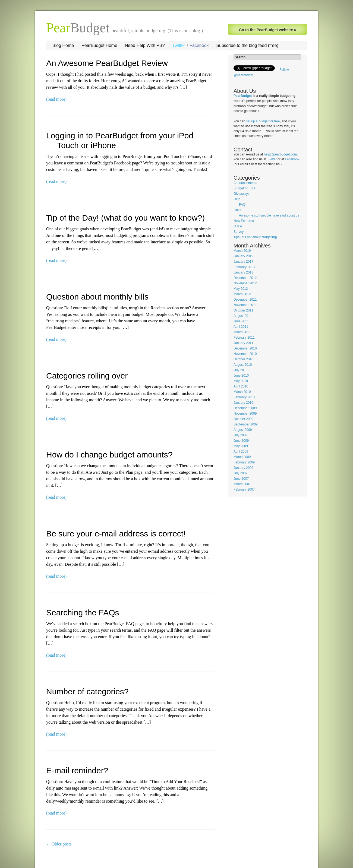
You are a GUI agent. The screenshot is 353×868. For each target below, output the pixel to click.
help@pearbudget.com (280, 154)
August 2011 (243, 316)
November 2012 (245, 283)
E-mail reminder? (77, 770)
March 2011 (242, 332)
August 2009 (243, 430)
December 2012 (245, 278)
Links (237, 210)
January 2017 (243, 262)
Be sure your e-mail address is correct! (116, 534)
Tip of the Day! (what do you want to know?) (125, 218)
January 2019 (243, 256)
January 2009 (243, 468)
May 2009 (241, 446)
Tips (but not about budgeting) (255, 237)
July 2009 (240, 435)
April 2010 (241, 386)
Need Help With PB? (145, 45)
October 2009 (243, 419)
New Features (244, 221)
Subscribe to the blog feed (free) (247, 45)
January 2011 (243, 343)
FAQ (242, 205)
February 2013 (244, 267)
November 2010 (245, 354)
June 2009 (241, 441)
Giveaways (242, 194)
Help (237, 199)
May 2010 (241, 381)
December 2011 (245, 300)
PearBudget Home (99, 45)
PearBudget (243, 96)
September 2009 (246, 424)
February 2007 (244, 489)
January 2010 (243, 403)
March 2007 (242, 484)
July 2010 (240, 370)
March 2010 (242, 392)
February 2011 (244, 338)
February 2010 (244, 397)
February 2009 (244, 462)
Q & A (238, 226)
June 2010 (241, 376)
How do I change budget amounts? (109, 455)
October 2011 (243, 310)
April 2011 (241, 327)
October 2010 (243, 359)
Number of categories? (87, 691)
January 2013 (243, 272)
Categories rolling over (87, 376)
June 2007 (241, 479)
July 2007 (240, 473)
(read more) (56, 99)
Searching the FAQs (83, 613)
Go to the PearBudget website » (268, 30)
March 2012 (242, 294)
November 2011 (245, 305)
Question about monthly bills (97, 297)
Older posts (59, 844)
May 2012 (241, 289)
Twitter (179, 45)
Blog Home (63, 45)
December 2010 (245, 348)
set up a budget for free (263, 121)
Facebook (199, 45)
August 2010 (243, 365)
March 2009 (242, 457)
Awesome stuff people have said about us (269, 215)
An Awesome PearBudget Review (107, 63)
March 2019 (242, 251)
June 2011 (241, 321)
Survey (239, 232)
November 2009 (245, 414)
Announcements (245, 183)
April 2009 (241, 452)
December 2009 (245, 408)
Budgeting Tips (244, 188)
